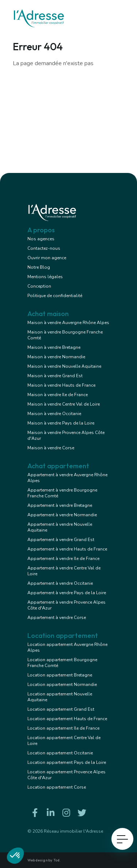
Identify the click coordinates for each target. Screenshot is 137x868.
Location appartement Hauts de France (67, 719)
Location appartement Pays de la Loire (67, 762)
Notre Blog (39, 267)
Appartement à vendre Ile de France (63, 559)
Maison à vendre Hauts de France (61, 385)
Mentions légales (45, 277)
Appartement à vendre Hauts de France (67, 549)
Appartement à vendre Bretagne (60, 505)
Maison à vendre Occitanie (54, 414)
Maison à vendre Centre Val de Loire (64, 404)
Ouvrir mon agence (47, 258)
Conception (39, 286)
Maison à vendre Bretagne (54, 347)
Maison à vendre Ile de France (58, 395)
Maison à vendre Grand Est (55, 376)
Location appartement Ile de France (63, 728)
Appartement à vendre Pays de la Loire (67, 593)
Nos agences (41, 239)
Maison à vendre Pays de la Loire (61, 423)
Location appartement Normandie (62, 684)
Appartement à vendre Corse (57, 618)
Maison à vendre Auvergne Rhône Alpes (68, 323)
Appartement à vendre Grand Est (61, 540)
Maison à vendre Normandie (56, 357)
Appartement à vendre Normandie (62, 515)
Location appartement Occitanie (60, 753)
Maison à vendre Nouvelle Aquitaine (64, 366)
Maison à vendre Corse (51, 448)
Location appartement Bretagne (60, 675)
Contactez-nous (44, 248)
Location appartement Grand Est (61, 709)
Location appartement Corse (57, 787)
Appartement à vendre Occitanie (60, 583)
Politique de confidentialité (55, 296)
